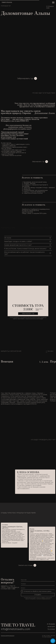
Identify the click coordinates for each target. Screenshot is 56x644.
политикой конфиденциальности (43, 599)
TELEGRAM (51, 629)
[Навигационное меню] (53, 3)
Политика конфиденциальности (8, 636)
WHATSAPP (51, 627)
